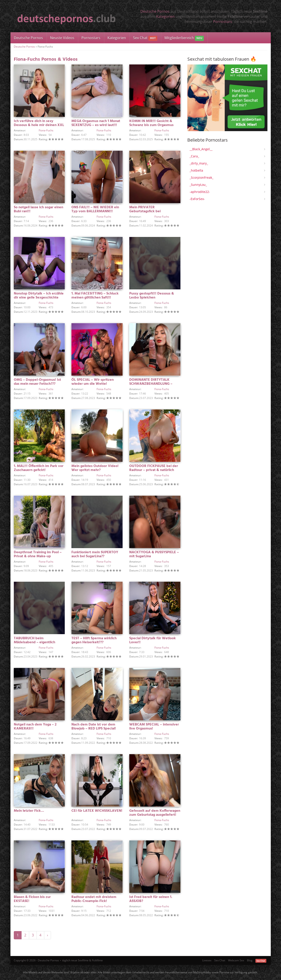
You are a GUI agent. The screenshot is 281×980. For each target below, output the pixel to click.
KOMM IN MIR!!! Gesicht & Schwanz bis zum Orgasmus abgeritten (151, 125)
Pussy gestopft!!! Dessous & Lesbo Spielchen (152, 296)
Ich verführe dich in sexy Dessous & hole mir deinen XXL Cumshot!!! (39, 125)
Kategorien (165, 16)
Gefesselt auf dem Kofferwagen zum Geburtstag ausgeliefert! (155, 813)
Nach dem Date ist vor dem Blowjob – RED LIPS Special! (94, 727)
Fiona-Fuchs (46, 130)
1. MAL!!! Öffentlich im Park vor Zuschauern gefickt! (39, 468)
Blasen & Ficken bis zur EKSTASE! (32, 899)
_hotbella (196, 170)
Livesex (207, 960)
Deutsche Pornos (155, 11)
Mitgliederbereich (184, 38)
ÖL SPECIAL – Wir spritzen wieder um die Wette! (93, 382)
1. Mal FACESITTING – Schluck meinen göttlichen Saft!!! (95, 296)
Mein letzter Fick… (29, 811)
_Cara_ (194, 156)
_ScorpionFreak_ (201, 177)
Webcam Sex (236, 960)
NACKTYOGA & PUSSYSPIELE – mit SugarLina (154, 554)
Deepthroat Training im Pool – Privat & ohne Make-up (38, 554)
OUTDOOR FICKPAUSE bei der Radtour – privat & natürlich (154, 468)
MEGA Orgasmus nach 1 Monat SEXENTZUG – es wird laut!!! (96, 123)
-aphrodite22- (200, 192)
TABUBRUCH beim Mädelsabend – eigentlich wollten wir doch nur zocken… (38, 642)
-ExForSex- (197, 199)
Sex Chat (145, 38)
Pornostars (223, 22)
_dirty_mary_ (199, 163)
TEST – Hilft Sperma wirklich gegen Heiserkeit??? (94, 640)
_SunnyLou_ (198, 185)
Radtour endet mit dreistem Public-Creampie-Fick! (94, 899)
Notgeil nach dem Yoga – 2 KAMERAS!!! (35, 727)
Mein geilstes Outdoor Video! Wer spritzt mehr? (95, 468)
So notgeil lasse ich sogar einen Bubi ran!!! (38, 209)
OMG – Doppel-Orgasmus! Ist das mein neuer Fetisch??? (37, 382)
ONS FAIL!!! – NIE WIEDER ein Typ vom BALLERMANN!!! (95, 209)
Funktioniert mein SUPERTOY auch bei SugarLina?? (95, 554)
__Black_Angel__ (201, 149)
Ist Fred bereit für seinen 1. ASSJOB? (151, 899)
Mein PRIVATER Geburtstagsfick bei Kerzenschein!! (145, 211)
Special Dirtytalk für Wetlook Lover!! (153, 640)
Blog (250, 960)
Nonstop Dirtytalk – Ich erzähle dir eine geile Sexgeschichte (39, 296)
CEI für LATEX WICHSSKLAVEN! (97, 811)
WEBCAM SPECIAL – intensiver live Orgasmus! (154, 727)
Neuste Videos (62, 38)
